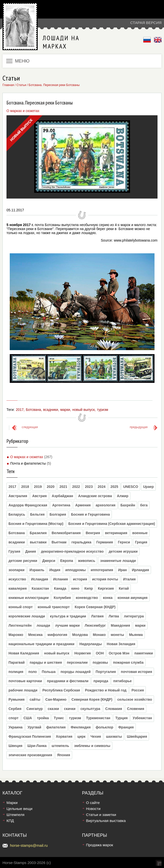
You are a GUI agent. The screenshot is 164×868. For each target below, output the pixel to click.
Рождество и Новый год (106, 690)
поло (32, 672)
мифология (57, 635)
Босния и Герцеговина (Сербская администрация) (112, 524)
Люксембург (95, 625)
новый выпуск (84, 410)
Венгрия (93, 533)
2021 (63, 487)
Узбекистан (142, 718)
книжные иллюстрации (29, 598)
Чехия (96, 736)
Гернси (124, 542)
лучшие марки (68, 625)
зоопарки (16, 570)
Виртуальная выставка (106, 821)
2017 (20, 410)
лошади (43, 625)
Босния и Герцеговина (90, 514)
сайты (35, 699)
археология (105, 505)
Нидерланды (91, 644)
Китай (124, 588)
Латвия (97, 616)
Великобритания (66, 533)
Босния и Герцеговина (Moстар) (36, 524)
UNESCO (131, 487)
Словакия (114, 709)
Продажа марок (100, 845)
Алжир (123, 496)
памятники (144, 653)
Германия (105, 542)
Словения (136, 709)
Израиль (37, 570)
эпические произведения (30, 755)
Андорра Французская (28, 505)
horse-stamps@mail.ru (29, 845)
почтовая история (136, 672)
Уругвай (34, 727)
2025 (114, 487)
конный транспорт (54, 607)
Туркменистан (98, 718)
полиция (16, 672)
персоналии (77, 662)
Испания (61, 579)
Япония (64, 755)
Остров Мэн (119, 653)
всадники (51, 410)
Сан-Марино (56, 699)
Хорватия (64, 736)
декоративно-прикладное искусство (72, 551)
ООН (100, 653)
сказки (53, 709)
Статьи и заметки (101, 815)
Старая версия (146, 23)
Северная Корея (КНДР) (92, 699)
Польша (49, 672)
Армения (83, 505)
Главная (8, 85)
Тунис (59, 718)
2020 (51, 487)
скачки (70, 709)
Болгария (58, 514)
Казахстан (40, 588)
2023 (89, 487)
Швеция (15, 746)
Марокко (16, 635)
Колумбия (62, 598)
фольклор (104, 727)
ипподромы (75, 570)
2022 (76, 487)
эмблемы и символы (92, 746)
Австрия (39, 496)
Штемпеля (15, 815)
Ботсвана (33, 410)
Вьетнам (59, 542)
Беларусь (17, 514)
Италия (129, 579)
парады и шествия (46, 662)
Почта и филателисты (28, 463)
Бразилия (38, 533)
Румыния (16, 699)
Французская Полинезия (30, 736)
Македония (120, 625)
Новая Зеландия (121, 644)
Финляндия (81, 727)
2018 (25, 487)
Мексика (35, 635)
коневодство (87, 598)
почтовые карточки (25, 681)
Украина (15, 727)
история (80, 579)
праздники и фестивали (68, 681)
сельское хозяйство (135, 699)
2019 (38, 487)
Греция (141, 542)
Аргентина (61, 505)
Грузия (14, 551)
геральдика (81, 542)
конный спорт (21, 607)
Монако (99, 635)
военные (140, 533)
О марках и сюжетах (27, 457)
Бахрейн (128, 505)
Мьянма (136, 635)
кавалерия (18, 588)
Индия (55, 570)
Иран (122, 570)
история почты (105, 579)
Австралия (18, 496)
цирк (82, 736)
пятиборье (122, 681)
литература (134, 616)
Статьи (21, 85)
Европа (67, 561)
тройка (43, 718)
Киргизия (106, 588)
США (28, 718)
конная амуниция (133, 598)
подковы (100, 662)
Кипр (89, 588)
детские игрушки (123, 551)
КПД (10, 821)
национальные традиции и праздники (41, 644)
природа (101, 681)
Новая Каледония (24, 653)
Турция (122, 718)
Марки (12, 803)
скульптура (90, 709)
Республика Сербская (61, 690)
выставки (38, 542)
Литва (114, 616)
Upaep (148, 487)
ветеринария (116, 533)
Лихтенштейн (20, 625)
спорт (13, 718)
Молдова (80, 635)
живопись (86, 561)
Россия (138, 690)
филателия (56, 727)
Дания (31, 551)
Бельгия (37, 514)
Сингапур (35, 709)
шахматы (114, 736)
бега (144, 505)
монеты (117, 635)
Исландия (40, 579)
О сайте (93, 803)
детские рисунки (23, 561)
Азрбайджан (62, 496)
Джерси (49, 561)
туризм (102, 410)
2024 (101, 487)
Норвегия (83, 653)
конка (108, 598)
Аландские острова (95, 496)
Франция (126, 727)
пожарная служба (128, 662)
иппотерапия (102, 570)
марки (65, 410)
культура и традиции (68, 616)
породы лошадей (76, 672)
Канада (60, 588)
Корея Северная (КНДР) (95, 607)
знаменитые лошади (118, 561)
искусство (17, 579)
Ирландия (140, 570)
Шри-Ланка (37, 746)
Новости (93, 809)
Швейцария (137, 736)
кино (75, 588)
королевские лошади (27, 616)
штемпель (60, 746)
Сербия (15, 709)
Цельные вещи (19, 809)
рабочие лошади (23, 690)
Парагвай (17, 662)
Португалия (106, 672)
